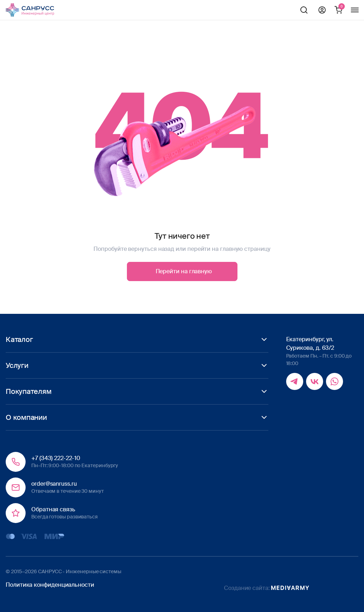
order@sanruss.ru (54, 484)
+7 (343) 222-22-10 (56, 458)
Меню (355, 10)
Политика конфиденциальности (50, 585)
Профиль (322, 10)
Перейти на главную (184, 271)
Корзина (338, 10)
